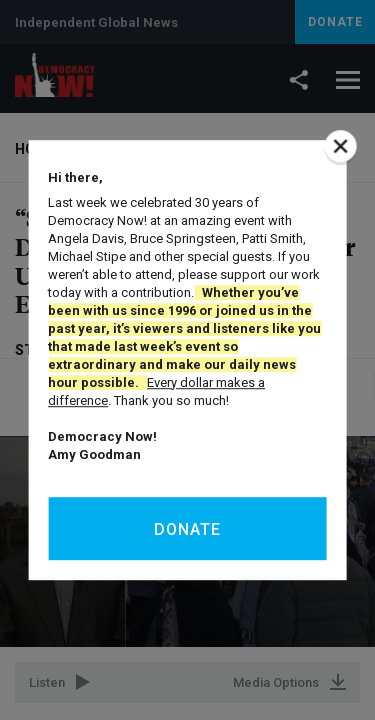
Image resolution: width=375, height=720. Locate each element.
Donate (187, 529)
